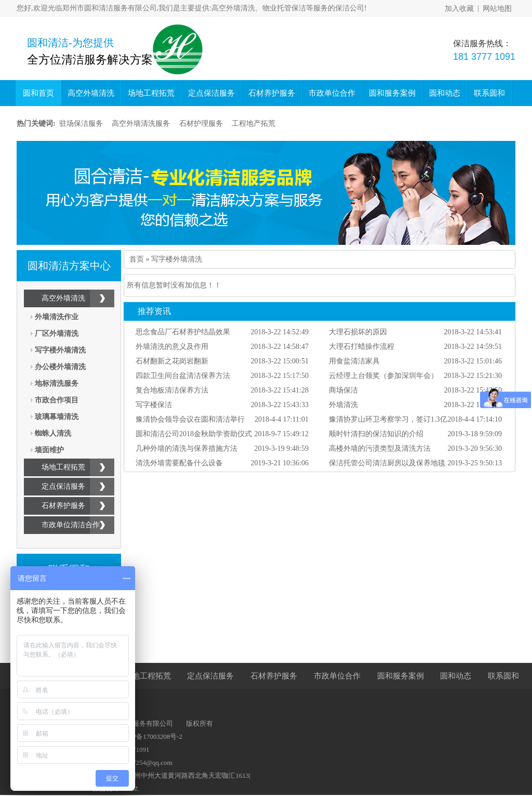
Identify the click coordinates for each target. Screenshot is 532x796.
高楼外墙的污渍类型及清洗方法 (380, 448)
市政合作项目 (57, 400)
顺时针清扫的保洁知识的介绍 (376, 434)
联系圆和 (489, 93)
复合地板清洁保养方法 (172, 390)
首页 (137, 259)
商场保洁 (343, 390)
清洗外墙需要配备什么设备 (179, 463)
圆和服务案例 (392, 93)
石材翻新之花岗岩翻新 (172, 361)
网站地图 (497, 9)
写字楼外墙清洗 (60, 350)
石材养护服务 (272, 93)
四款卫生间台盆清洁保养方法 (183, 376)
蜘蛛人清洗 (53, 433)
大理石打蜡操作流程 (362, 347)
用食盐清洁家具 (354, 361)
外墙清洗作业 (57, 317)
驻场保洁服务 (81, 123)
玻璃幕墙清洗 (57, 417)
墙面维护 (49, 450)
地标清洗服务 (57, 383)
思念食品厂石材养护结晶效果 (183, 332)
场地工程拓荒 (151, 93)
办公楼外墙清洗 (60, 367)
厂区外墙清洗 (57, 334)
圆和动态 (445, 93)
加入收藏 (459, 9)
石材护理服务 (201, 123)
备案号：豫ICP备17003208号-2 (137, 736)
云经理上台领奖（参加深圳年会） (383, 376)
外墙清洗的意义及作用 (172, 347)
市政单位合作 (332, 93)
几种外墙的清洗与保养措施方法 (187, 448)
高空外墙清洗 (91, 93)
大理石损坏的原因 (358, 332)
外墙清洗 (343, 405)
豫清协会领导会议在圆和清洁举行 (190, 419)
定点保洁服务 (211, 93)
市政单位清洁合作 (71, 525)
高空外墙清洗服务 (141, 123)
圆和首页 (38, 93)
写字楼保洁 (154, 405)
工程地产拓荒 (254, 123)
